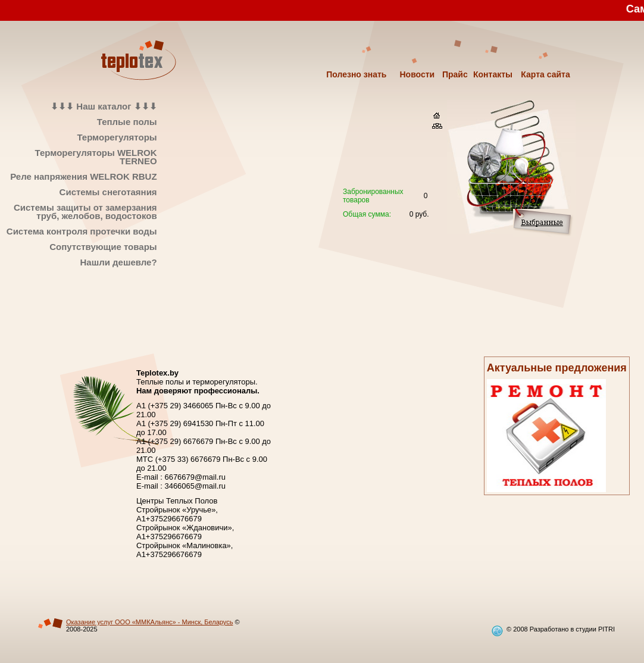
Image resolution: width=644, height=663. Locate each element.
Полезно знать (356, 74)
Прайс (455, 74)
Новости (417, 74)
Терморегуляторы (117, 137)
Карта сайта (545, 74)
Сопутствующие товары (103, 247)
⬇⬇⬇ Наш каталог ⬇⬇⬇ (104, 106)
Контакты (493, 74)
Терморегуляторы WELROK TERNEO (96, 157)
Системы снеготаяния (108, 192)
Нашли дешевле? (118, 262)
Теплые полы (127, 122)
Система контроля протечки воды (82, 231)
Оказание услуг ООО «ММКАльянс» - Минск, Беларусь (149, 622)
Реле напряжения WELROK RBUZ (83, 176)
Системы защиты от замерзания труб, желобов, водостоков (85, 212)
